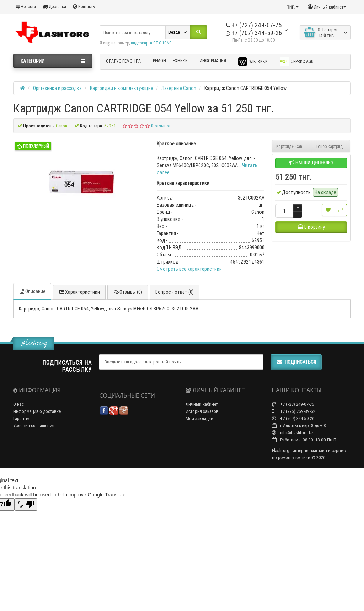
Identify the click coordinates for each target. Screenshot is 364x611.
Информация (213, 61)
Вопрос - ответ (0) (175, 292)
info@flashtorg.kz (293, 433)
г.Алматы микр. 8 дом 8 (299, 426)
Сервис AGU (297, 62)
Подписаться (296, 362)
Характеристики (79, 292)
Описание (32, 291)
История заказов (202, 411)
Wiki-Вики (253, 62)
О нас (18, 404)
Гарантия (22, 418)
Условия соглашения (34, 426)
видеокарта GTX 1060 (151, 43)
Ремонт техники (170, 61)
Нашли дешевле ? (311, 163)
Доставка (54, 7)
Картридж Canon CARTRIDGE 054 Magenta (294, 146)
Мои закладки (199, 418)
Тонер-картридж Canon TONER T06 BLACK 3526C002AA (333, 146)
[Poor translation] (26, 504)
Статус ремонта (123, 61)
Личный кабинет (202, 404)
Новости (26, 7)
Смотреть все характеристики (189, 269)
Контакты (84, 7)
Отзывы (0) (128, 292)
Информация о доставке (37, 411)
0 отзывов (161, 126)
